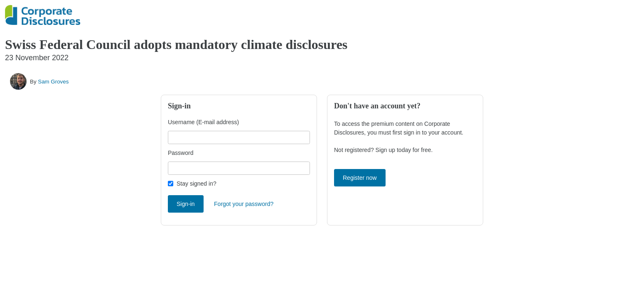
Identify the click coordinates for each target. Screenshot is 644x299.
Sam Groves (53, 82)
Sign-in (186, 204)
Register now (360, 178)
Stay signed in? (197, 184)
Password (181, 153)
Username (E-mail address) (203, 122)
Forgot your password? (244, 204)
